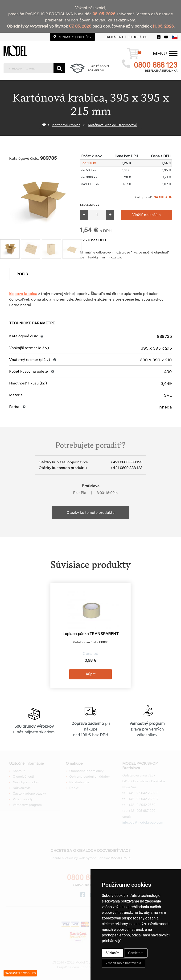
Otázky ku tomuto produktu (90, 512)
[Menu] (160, 53)
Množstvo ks (89, 205)
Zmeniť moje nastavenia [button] (123, 963)
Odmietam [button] (136, 953)
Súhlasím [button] (113, 953)
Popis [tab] (22, 274)
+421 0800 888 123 (126, 462)
